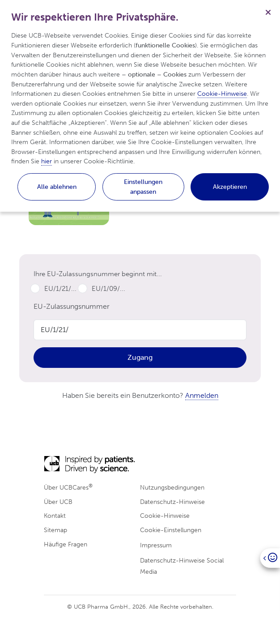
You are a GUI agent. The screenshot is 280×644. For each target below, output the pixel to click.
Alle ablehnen (57, 187)
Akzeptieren (230, 187)
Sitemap (55, 530)
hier (47, 161)
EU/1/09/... (108, 289)
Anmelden (202, 395)
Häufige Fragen (66, 544)
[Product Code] (140, 330)
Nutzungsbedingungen (172, 487)
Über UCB (58, 502)
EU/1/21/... (60, 289)
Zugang (140, 357)
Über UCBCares (68, 487)
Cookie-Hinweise (165, 516)
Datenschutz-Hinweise (172, 502)
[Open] (270, 558)
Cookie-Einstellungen (171, 530)
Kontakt (55, 516)
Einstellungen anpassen (143, 187)
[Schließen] (268, 12)
